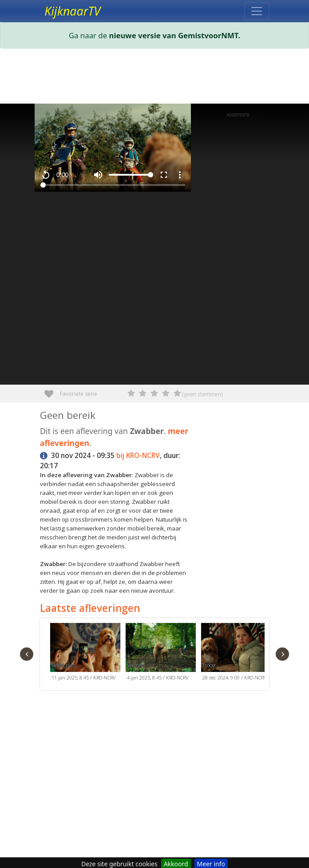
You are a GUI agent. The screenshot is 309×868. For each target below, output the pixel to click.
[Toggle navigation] (257, 11)
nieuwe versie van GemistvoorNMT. (175, 35)
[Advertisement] (154, 78)
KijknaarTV (72, 11)
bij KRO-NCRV (138, 456)
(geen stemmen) (202, 394)
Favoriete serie (52, 391)
